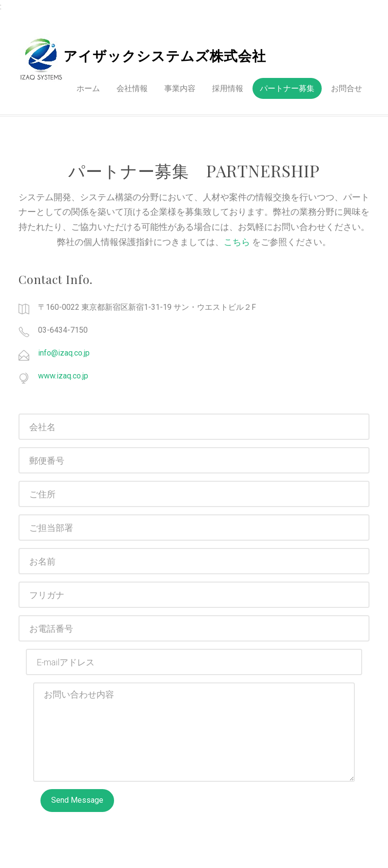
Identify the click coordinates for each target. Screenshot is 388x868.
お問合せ (347, 88)
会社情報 (132, 88)
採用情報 (228, 88)
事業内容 (180, 88)
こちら (238, 242)
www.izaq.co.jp (63, 376)
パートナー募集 (287, 88)
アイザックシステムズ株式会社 (165, 56)
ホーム (88, 88)
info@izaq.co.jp (64, 353)
